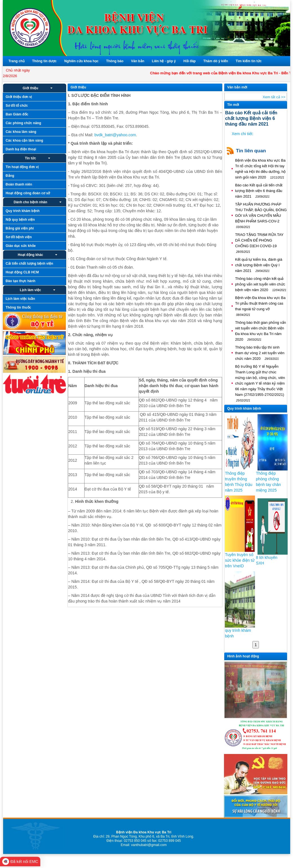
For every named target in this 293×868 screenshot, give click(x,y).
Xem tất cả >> (274, 97)
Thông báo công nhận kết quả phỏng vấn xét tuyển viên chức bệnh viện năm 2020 (261, 284)
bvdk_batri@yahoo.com (115, 135)
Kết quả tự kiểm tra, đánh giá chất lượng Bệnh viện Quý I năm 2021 (258, 265)
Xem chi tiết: (242, 134)
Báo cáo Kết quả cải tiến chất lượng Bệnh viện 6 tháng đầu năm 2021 (259, 191)
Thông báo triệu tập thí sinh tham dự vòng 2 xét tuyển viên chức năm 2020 (260, 353)
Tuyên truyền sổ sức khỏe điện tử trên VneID (240, 560)
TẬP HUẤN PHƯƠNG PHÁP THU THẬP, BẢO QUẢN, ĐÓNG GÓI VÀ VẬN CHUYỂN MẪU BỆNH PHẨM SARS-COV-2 (261, 216)
